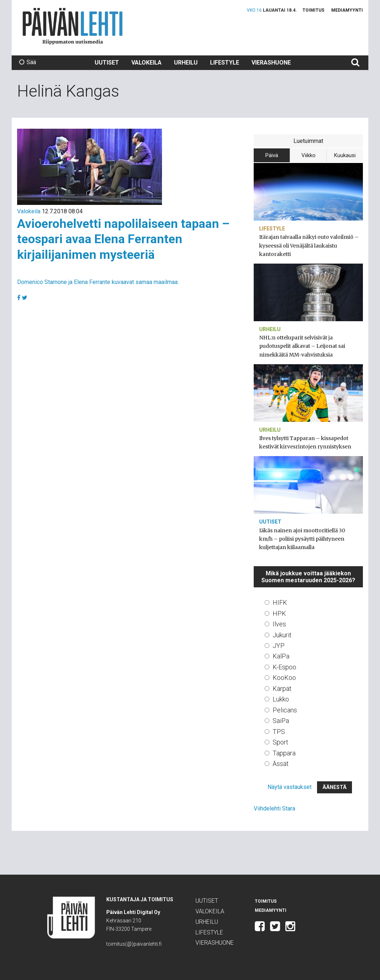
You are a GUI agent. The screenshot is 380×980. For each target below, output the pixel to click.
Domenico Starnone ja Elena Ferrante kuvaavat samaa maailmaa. (98, 282)
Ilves (279, 624)
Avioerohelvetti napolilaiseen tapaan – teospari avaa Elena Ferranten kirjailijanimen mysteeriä (123, 239)
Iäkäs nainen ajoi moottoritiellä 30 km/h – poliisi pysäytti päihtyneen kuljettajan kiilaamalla (302, 539)
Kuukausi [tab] (345, 155)
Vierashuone (271, 63)
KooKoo (284, 678)
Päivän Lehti (73, 26)
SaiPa (281, 721)
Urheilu (186, 63)
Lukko (281, 699)
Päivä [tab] (272, 155)
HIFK (280, 602)
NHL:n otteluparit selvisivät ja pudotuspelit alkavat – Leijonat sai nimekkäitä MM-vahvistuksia (302, 346)
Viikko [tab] (308, 155)
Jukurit (282, 635)
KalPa (281, 656)
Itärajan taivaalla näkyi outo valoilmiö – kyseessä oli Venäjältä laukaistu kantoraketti (309, 245)
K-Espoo (284, 667)
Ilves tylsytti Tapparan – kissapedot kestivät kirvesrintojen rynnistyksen (305, 442)
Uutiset (107, 63)
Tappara (284, 753)
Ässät (281, 764)
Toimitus (313, 10)
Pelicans (285, 710)
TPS (279, 732)
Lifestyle (225, 63)
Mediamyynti (347, 10)
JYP (279, 645)
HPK (279, 613)
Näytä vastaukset (290, 787)
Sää (27, 62)
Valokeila (147, 63)
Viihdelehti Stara (274, 808)
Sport (280, 742)
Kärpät (282, 689)
